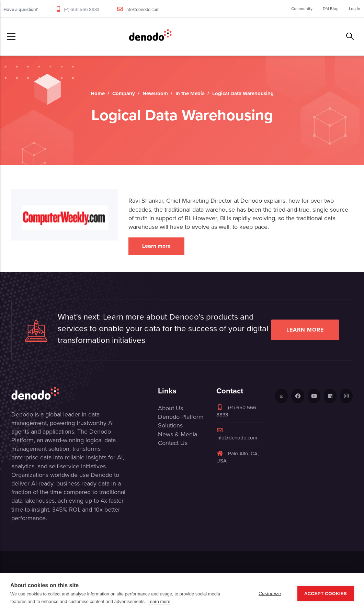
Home (98, 93)
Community (302, 9)
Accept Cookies (326, 594)
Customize (270, 594)
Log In (355, 9)
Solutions (170, 425)
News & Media (178, 434)
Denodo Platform (181, 417)
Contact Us (173, 443)
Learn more (156, 246)
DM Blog (331, 9)
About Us (170, 408)
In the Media (190, 93)
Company (124, 93)
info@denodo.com (143, 9)
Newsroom (155, 93)
